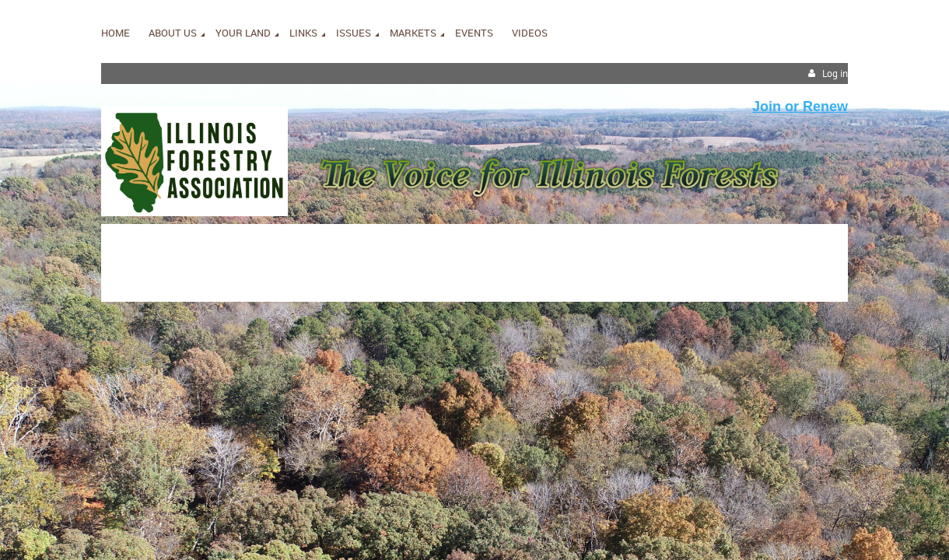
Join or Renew (800, 107)
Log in (835, 73)
